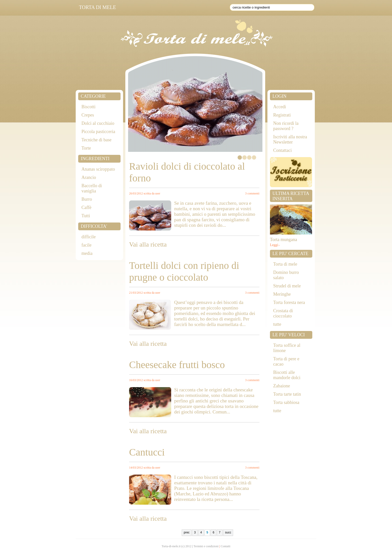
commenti (253, 193)
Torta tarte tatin (287, 394)
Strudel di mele (287, 286)
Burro (87, 199)
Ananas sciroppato (98, 169)
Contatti (226, 546)
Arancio (89, 177)
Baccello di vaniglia (92, 188)
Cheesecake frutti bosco (177, 365)
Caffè (86, 207)
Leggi (274, 245)
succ (228, 532)
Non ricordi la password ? (286, 126)
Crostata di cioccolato (283, 313)
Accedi (280, 107)
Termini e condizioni (206, 546)
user (158, 193)
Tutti (86, 216)
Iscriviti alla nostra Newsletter (290, 139)
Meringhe (282, 294)
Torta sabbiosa (286, 402)
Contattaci (282, 150)
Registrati (282, 115)
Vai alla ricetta (148, 244)
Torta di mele (285, 264)
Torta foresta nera (289, 302)
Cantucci (147, 452)
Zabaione (282, 386)
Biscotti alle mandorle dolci (287, 375)
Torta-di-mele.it (171, 546)
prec (187, 532)
